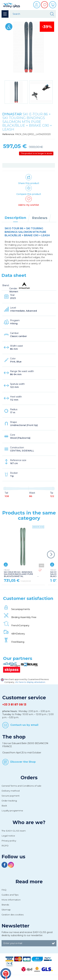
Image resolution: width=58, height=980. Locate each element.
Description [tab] (15, 218)
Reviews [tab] (40, 218)
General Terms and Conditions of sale (21, 786)
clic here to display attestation (30, 682)
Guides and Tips (10, 895)
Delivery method (11, 791)
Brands (5, 905)
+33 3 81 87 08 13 (14, 705)
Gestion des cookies (13, 915)
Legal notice (8, 836)
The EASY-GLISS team (14, 831)
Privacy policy (9, 841)
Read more (29, 882)
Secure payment (11, 796)
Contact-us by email (24, 725)
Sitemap (6, 910)
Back (4, 806)
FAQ (4, 890)
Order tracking (9, 801)
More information (11, 900)
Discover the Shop (23, 762)
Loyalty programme (12, 811)
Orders (29, 778)
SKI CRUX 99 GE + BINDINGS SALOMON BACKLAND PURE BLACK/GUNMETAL (18, 573)
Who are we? (29, 822)
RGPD (5, 846)
